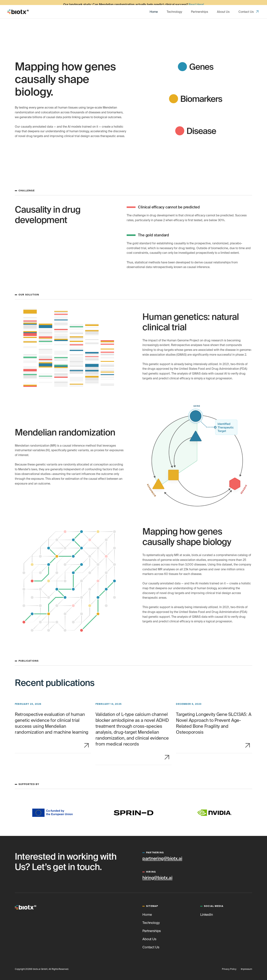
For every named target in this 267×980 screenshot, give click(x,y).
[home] (18, 7)
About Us (223, 7)
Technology (174, 7)
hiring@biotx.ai (157, 877)
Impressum (247, 968)
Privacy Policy (229, 968)
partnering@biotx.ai (162, 857)
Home (154, 7)
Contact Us (246, 7)
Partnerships (200, 7)
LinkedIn (207, 914)
